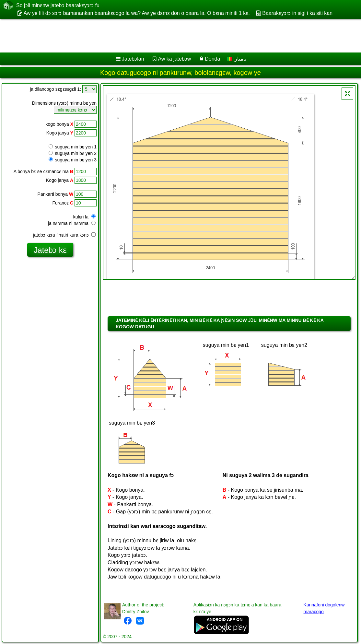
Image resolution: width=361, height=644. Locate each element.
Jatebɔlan (133, 59)
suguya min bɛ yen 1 (73, 147)
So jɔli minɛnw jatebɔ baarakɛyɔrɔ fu (58, 5)
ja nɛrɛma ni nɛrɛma (72, 223)
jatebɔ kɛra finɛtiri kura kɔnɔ (64, 235)
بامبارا (237, 59)
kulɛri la (84, 217)
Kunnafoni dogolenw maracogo (324, 608)
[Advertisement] (174, 36)
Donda (212, 59)
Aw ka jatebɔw (174, 59)
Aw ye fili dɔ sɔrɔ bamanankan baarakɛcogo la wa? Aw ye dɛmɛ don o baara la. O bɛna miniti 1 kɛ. (136, 13)
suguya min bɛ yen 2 (73, 153)
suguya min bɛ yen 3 (73, 160)
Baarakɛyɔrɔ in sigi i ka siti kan (297, 13)
